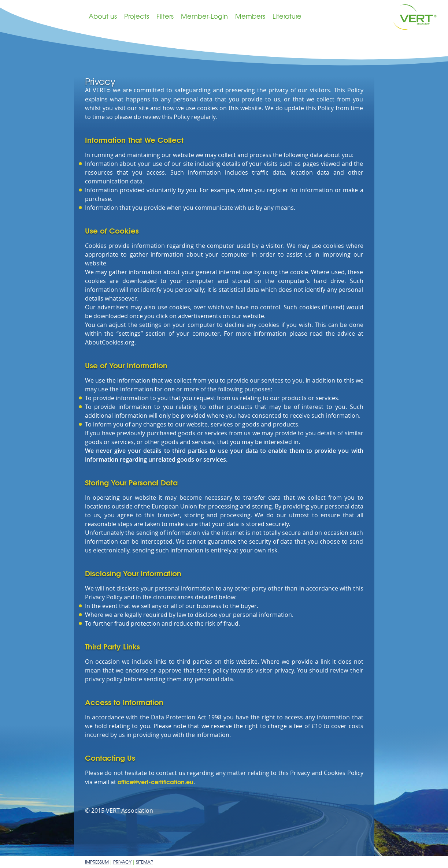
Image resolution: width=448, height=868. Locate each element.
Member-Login (204, 16)
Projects (137, 16)
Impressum (97, 862)
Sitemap (145, 862)
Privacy (122, 862)
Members (250, 16)
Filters (165, 16)
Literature (287, 16)
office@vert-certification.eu (155, 781)
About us (103, 16)
